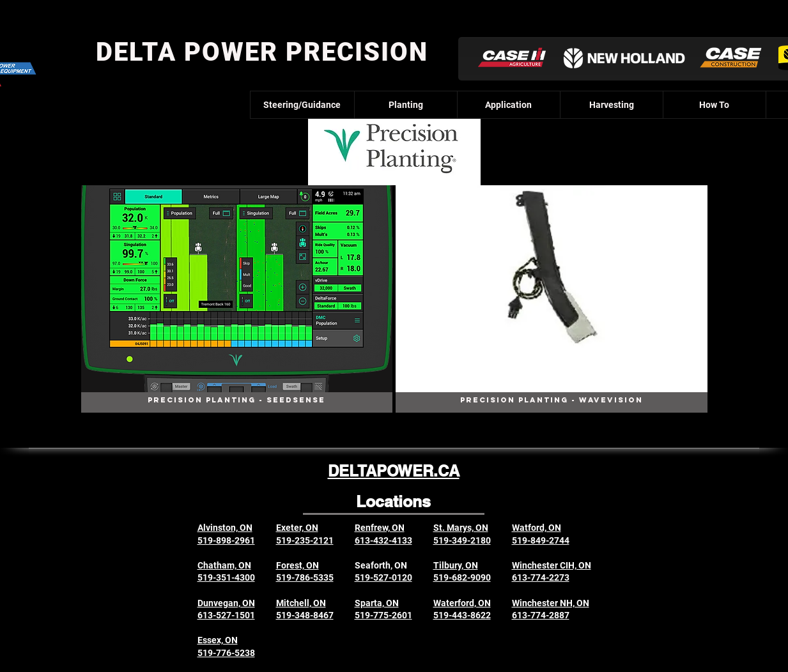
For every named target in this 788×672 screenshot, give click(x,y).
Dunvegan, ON (226, 603)
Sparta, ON (377, 603)
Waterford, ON (462, 603)
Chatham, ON (224, 565)
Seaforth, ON (381, 565)
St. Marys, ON (461, 528)
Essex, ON (218, 640)
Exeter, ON (297, 528)
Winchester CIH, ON (552, 565)
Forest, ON (297, 565)
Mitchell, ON (301, 603)
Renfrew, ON (380, 528)
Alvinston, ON (225, 528)
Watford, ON (537, 528)
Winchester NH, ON (551, 603)
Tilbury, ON (456, 565)
